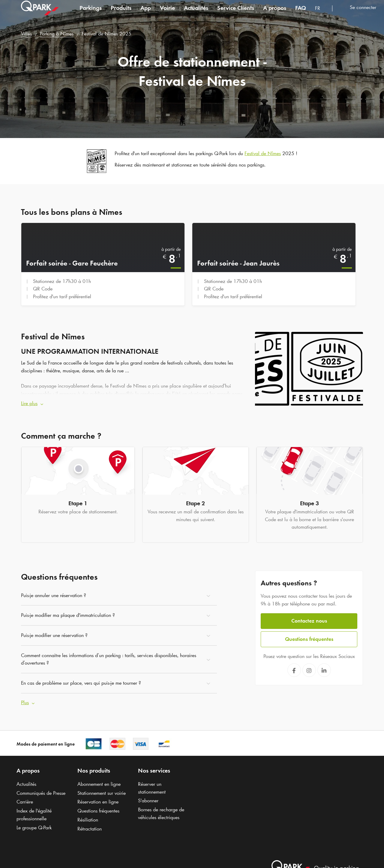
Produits (121, 13)
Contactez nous (309, 621)
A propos (275, 13)
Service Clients (236, 13)
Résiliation (88, 820)
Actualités (196, 13)
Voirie (167, 13)
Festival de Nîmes (263, 153)
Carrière (25, 802)
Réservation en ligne (98, 802)
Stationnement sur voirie (102, 793)
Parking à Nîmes (57, 34)
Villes (26, 34)
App (146, 13)
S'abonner (148, 800)
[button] (133, 404)
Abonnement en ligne (99, 784)
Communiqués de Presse (41, 793)
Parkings (91, 13)
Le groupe (34, 827)
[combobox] (321, 14)
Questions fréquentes (309, 639)
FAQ (301, 13)
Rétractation (90, 828)
